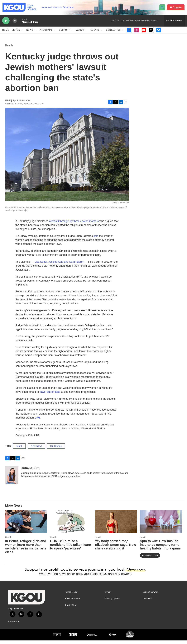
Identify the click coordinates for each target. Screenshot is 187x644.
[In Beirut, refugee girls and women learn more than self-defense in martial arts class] (26, 525)
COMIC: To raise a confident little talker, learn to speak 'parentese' (71, 548)
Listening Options (112, 602)
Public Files (71, 609)
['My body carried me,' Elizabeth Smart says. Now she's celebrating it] (116, 525)
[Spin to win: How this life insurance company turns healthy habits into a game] (161, 525)
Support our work (151, 596)
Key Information (72, 602)
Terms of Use (71, 596)
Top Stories (56, 450)
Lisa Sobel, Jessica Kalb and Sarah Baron (59, 265)
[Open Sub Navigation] (22, 31)
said (96, 240)
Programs (46, 31)
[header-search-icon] (162, 8)
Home (6, 31)
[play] (6, 21)
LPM (37, 421)
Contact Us (113, 31)
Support (64, 31)
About (80, 31)
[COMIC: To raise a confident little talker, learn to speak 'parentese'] (71, 525)
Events (95, 31)
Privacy (107, 596)
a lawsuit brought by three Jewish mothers (74, 225)
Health (9, 49)
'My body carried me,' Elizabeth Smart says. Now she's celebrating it (116, 548)
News (30, 31)
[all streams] (174, 21)
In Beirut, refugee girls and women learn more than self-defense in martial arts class (26, 550)
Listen (16, 31)
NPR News (37, 450)
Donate (177, 8)
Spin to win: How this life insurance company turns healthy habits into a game (160, 548)
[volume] (15, 21)
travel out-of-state (50, 396)
